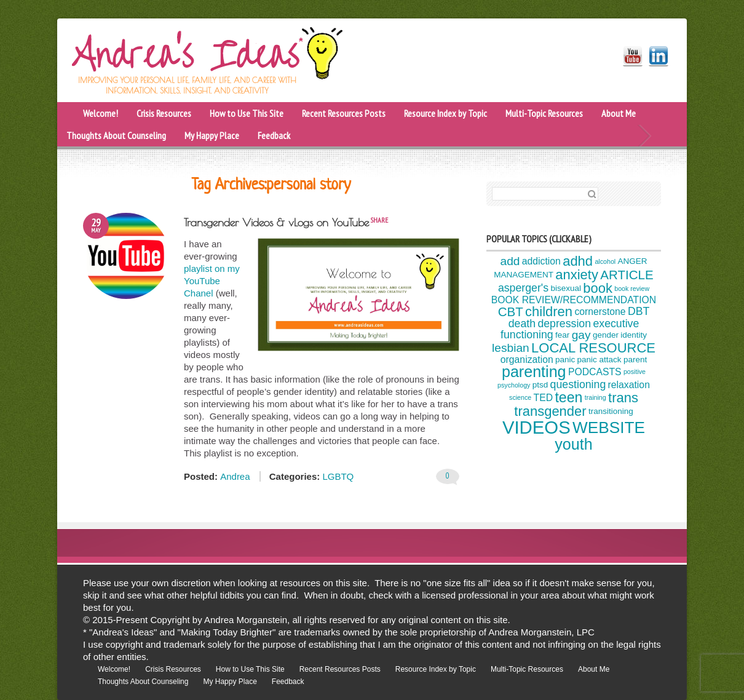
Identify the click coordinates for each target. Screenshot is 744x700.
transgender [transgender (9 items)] (550, 411)
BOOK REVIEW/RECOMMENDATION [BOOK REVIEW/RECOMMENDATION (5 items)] (574, 300)
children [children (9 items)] (549, 312)
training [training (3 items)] (596, 397)
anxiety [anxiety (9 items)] (577, 275)
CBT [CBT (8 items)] (511, 311)
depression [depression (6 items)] (564, 324)
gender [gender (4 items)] (606, 335)
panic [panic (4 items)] (565, 360)
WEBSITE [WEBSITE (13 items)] (609, 428)
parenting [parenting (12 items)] (534, 372)
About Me (619, 113)
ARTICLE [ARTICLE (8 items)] (627, 275)
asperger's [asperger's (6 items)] (523, 288)
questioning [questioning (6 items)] (578, 384)
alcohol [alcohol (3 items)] (605, 261)
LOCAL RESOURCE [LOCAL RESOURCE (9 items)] (593, 348)
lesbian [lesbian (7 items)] (511, 348)
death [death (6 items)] (522, 324)
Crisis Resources (164, 113)
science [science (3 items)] (520, 397)
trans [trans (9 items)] (623, 398)
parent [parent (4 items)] (635, 360)
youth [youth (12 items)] (573, 444)
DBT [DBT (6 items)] (639, 311)
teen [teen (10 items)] (568, 397)
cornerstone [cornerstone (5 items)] (600, 312)
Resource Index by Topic (445, 113)
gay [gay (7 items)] (581, 335)
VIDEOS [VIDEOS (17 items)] (536, 427)
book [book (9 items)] (598, 288)
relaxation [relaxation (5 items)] (629, 385)
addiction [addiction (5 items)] (541, 261)
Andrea (235, 476)
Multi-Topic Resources (544, 113)
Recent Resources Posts (344, 113)
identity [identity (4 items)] (634, 335)
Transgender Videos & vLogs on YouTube (276, 222)
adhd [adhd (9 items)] (578, 261)
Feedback (274, 135)
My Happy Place (212, 135)
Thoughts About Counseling (116, 135)
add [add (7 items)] (510, 261)
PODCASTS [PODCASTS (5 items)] (595, 372)
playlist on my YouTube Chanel (212, 281)
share (379, 220)
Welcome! (101, 113)
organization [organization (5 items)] (527, 360)
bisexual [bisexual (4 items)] (565, 288)
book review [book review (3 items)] (632, 288)
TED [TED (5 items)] (544, 398)
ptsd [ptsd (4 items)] (540, 385)
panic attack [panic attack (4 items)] (600, 360)
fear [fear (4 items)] (562, 335)
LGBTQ (338, 476)
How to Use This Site (247, 113)
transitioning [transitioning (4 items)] (611, 412)
